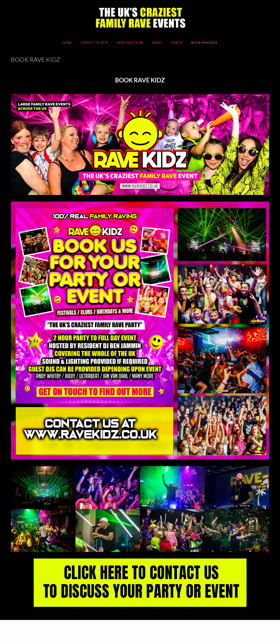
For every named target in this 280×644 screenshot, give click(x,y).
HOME (67, 43)
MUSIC (157, 43)
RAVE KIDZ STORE (130, 43)
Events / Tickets (94, 43)
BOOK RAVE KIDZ (204, 43)
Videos (177, 43)
